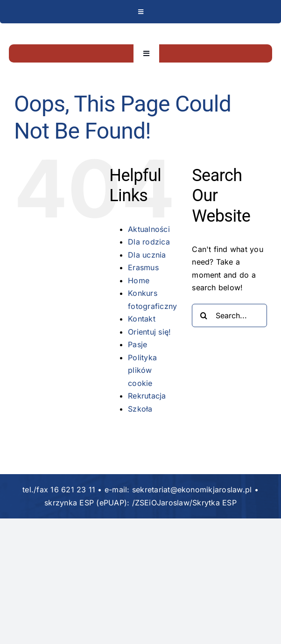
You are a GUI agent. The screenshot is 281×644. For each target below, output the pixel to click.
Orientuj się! (149, 332)
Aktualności (149, 229)
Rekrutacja (147, 396)
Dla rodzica (149, 242)
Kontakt (142, 319)
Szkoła (140, 409)
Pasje (137, 344)
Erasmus (143, 267)
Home (139, 280)
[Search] (204, 315)
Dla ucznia (147, 255)
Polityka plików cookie (142, 370)
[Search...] (229, 315)
